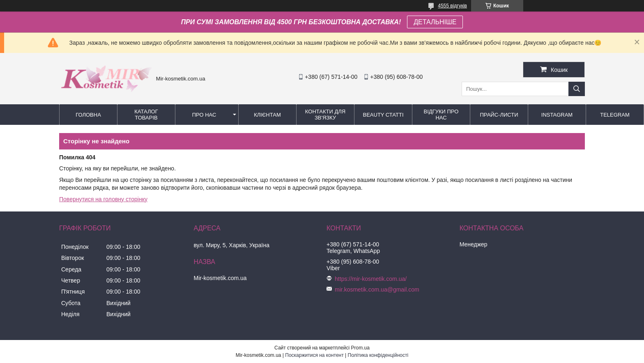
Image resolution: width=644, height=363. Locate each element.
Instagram (557, 115)
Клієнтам (267, 115)
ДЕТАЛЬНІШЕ (435, 22)
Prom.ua (360, 348)
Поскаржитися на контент (314, 355)
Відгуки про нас (441, 115)
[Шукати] (577, 89)
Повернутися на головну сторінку (103, 199)
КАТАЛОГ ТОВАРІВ (146, 115)
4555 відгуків (452, 6)
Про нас (204, 115)
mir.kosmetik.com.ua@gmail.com (377, 289)
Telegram (615, 115)
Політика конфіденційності (378, 355)
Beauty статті (383, 115)
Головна (88, 115)
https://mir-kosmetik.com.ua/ (371, 279)
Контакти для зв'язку (325, 115)
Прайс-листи (499, 115)
